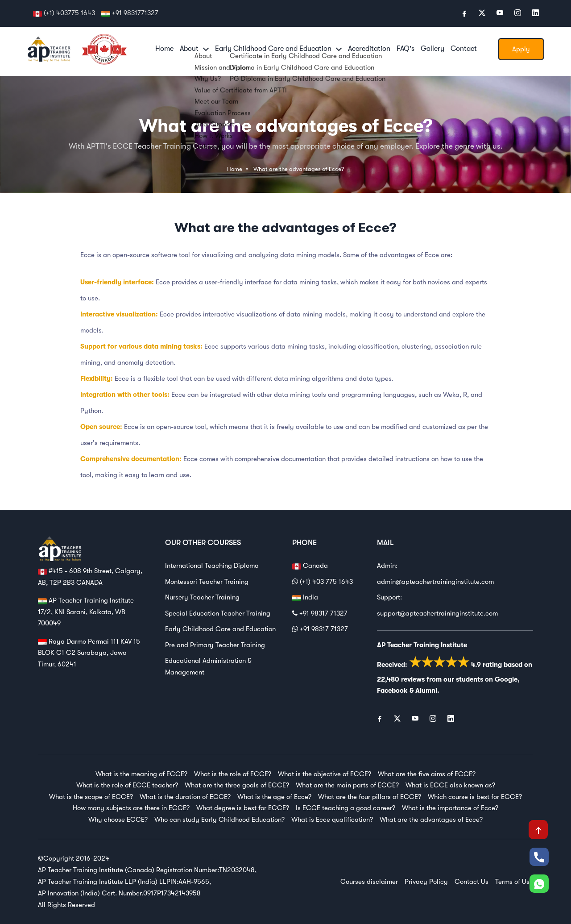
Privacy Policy (426, 882)
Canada (310, 566)
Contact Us (472, 882)
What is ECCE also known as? (450, 785)
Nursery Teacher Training (202, 597)
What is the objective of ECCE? (325, 774)
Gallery (432, 49)
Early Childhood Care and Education (278, 49)
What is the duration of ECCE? (185, 797)
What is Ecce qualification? (332, 820)
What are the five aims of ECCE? (427, 774)
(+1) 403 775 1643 (323, 582)
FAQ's (405, 49)
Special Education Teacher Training (218, 613)
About (194, 49)
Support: (389, 597)
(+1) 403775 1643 (69, 13)
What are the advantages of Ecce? (299, 169)
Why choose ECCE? (118, 820)
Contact (464, 49)
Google (506, 679)
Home (164, 49)
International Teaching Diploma (212, 566)
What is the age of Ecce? (274, 797)
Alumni (426, 691)
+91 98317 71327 (320, 613)
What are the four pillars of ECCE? (370, 797)
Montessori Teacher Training (207, 582)
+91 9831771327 (135, 13)
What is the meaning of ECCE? (141, 774)
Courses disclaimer (369, 882)
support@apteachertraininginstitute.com (437, 613)
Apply (521, 49)
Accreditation (369, 49)
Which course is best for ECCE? (475, 797)
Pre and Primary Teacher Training (215, 645)
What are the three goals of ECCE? (237, 785)
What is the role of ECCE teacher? (127, 785)
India (305, 598)
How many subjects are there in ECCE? (131, 808)
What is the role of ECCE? (233, 774)
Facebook (392, 691)
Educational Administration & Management (208, 666)
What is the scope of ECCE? (91, 797)
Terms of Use (514, 882)
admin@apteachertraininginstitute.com (435, 582)
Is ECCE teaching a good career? (345, 808)
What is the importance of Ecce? (450, 808)
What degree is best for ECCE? (243, 808)
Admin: (387, 566)
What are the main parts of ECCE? (347, 785)
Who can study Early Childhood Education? (219, 820)
